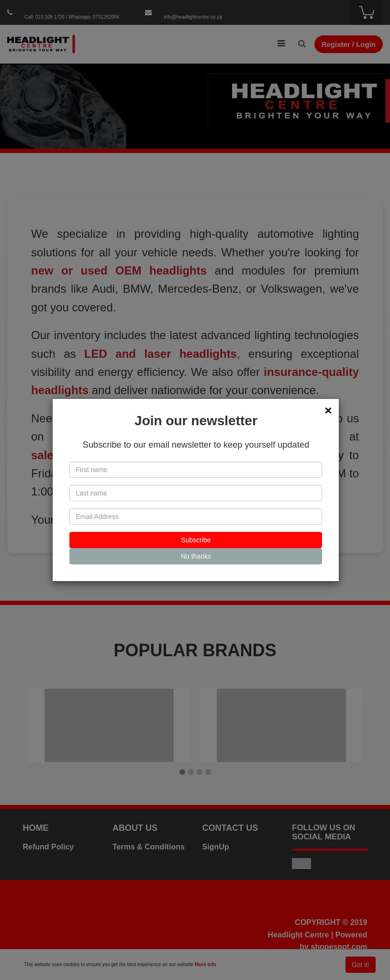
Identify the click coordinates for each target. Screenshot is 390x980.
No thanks (196, 556)
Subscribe (196, 540)
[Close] (328, 410)
